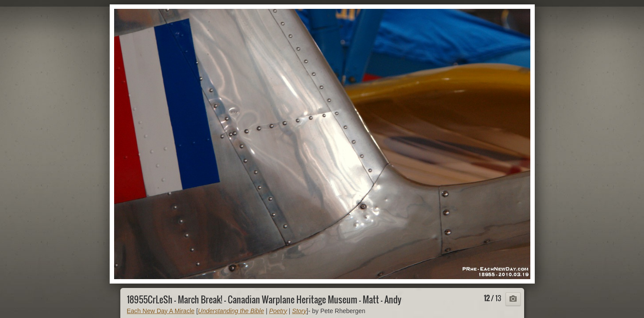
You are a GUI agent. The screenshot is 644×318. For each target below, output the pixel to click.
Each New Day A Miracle (161, 311)
